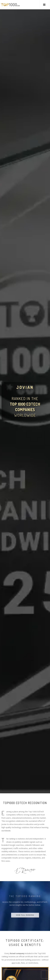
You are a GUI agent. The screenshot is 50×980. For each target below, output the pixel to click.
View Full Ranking (25, 915)
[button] (44, 5)
